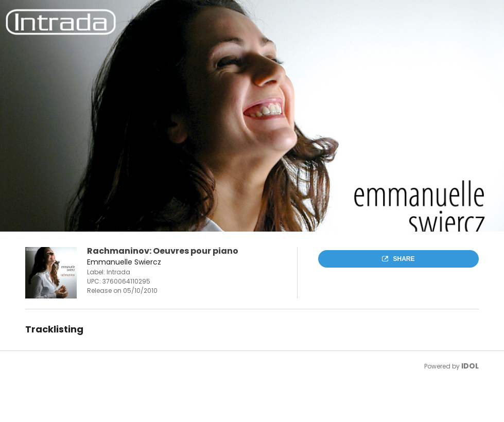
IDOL (470, 366)
